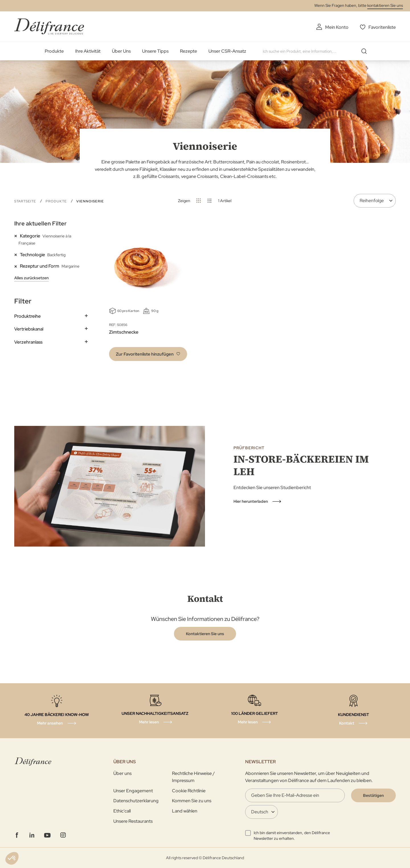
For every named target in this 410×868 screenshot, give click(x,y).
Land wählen (185, 811)
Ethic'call (122, 811)
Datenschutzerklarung (136, 801)
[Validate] (373, 795)
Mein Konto (337, 27)
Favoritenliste (382, 27)
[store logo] (49, 26)
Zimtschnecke (124, 332)
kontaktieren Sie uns (385, 5)
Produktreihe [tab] (27, 316)
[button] (148, 354)
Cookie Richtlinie (189, 791)
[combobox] (317, 51)
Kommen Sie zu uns (192, 801)
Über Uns (121, 51)
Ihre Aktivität (88, 51)
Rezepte (188, 51)
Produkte (54, 51)
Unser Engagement (133, 791)
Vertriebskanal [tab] (29, 329)
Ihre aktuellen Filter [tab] (40, 223)
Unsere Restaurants (133, 821)
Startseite (26, 201)
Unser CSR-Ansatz (227, 51)
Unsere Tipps (155, 51)
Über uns (122, 773)
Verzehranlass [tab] (28, 342)
